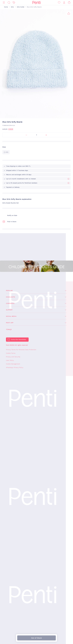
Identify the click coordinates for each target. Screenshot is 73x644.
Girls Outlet (21, 7)
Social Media (11, 316)
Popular (9, 291)
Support (9, 310)
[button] (36, 116)
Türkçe (9, 330)
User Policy (10, 360)
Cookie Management (13, 364)
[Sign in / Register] (64, 3)
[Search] (9, 3)
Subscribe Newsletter (19, 340)
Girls (12, 7)
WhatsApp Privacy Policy (15, 367)
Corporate (10, 303)
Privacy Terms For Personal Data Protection (21, 350)
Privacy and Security (13, 357)
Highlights (10, 297)
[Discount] (14, 3)
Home (6, 7)
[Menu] (4, 3)
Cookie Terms (11, 353)
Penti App (10, 323)
